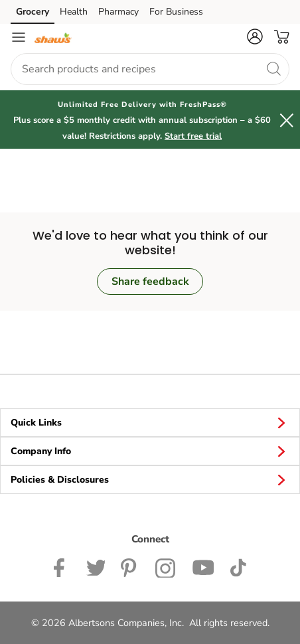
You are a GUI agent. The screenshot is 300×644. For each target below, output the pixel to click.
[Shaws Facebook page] (62, 566)
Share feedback (150, 282)
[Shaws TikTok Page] (238, 566)
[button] (255, 37)
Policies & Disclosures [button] (150, 479)
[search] (273, 68)
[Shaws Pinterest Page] (130, 566)
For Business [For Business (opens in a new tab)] (176, 12)
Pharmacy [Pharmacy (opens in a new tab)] (118, 12)
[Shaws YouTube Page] (203, 566)
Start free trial (193, 136)
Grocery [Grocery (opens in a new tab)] (33, 12)
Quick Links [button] (150, 422)
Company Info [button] (150, 451)
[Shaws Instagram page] (166, 566)
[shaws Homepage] (53, 37)
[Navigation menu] (19, 37)
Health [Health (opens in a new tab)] (74, 12)
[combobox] (150, 69)
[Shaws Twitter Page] (96, 566)
